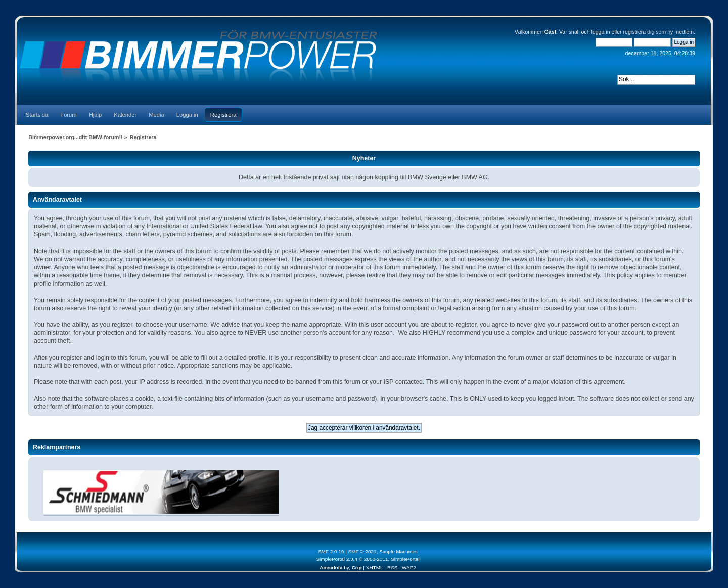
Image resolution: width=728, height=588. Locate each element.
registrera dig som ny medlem (659, 32)
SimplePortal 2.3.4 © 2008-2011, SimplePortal (368, 559)
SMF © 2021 (362, 551)
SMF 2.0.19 (331, 551)
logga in (600, 32)
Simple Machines (398, 551)
